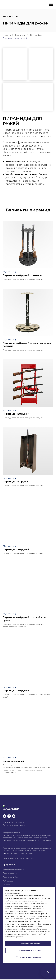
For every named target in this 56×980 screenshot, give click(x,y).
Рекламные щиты (10, 870)
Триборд (7, 882)
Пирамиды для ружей (15, 38)
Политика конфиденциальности (16, 822)
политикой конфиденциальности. (29, 895)
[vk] (5, 813)
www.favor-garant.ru (14, 850)
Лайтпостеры (8, 878)
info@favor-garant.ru (25, 855)
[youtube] (14, 813)
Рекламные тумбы (10, 874)
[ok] (9, 813)
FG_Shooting (35, 35)
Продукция (20, 35)
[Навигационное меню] (51, 4)
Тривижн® (7, 886)
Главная (7, 35)
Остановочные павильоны (14, 866)
